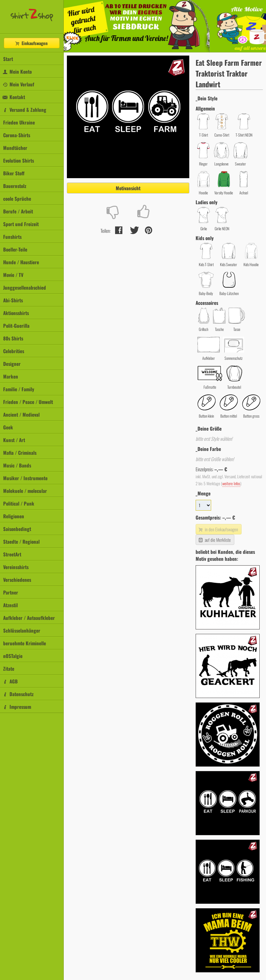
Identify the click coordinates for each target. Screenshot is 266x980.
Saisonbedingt (17, 529)
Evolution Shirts (19, 160)
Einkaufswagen (31, 43)
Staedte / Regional (21, 541)
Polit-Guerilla (16, 326)
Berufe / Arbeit (18, 211)
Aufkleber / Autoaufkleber (29, 618)
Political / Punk (19, 503)
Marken (11, 376)
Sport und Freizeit (21, 224)
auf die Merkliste (214, 540)
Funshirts (12, 237)
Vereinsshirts (16, 567)
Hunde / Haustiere (21, 262)
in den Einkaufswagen (218, 529)
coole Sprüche (17, 198)
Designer (12, 364)
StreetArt (12, 554)
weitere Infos (231, 483)
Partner (11, 592)
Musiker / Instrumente (25, 478)
